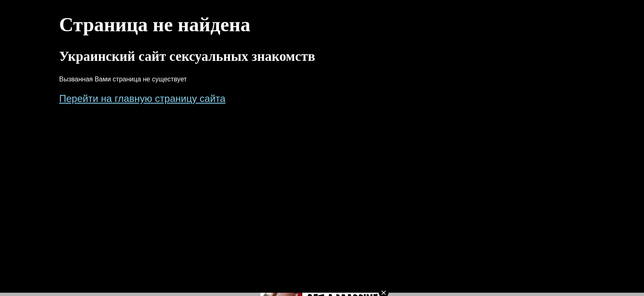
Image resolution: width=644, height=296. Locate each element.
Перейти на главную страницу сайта (142, 98)
